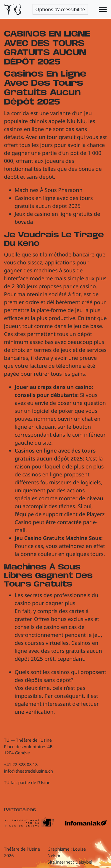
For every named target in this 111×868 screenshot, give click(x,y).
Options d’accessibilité (60, 9)
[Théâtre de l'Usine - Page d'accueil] (13, 10)
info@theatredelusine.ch (29, 771)
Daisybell (85, 862)
